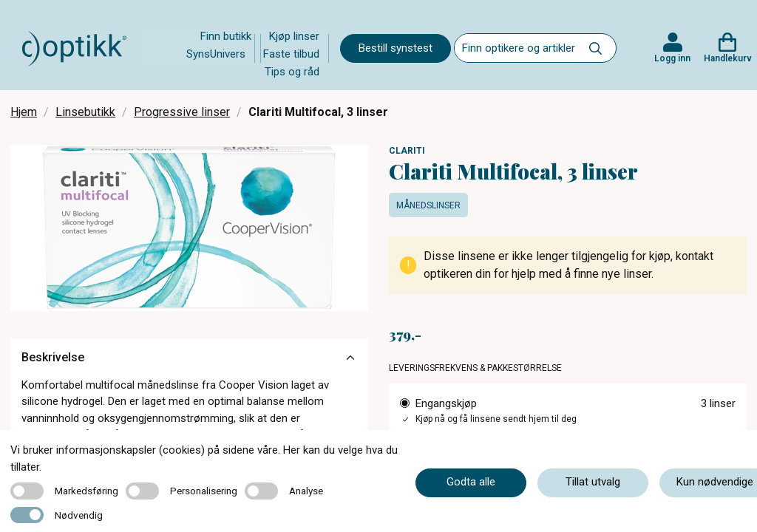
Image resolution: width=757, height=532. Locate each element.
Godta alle (471, 482)
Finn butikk (226, 36)
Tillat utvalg (593, 482)
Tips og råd (292, 72)
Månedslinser (428, 205)
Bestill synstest (396, 48)
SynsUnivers (216, 54)
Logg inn (672, 58)
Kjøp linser (294, 36)
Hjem (24, 112)
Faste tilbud (291, 54)
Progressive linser (182, 112)
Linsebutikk (85, 112)
